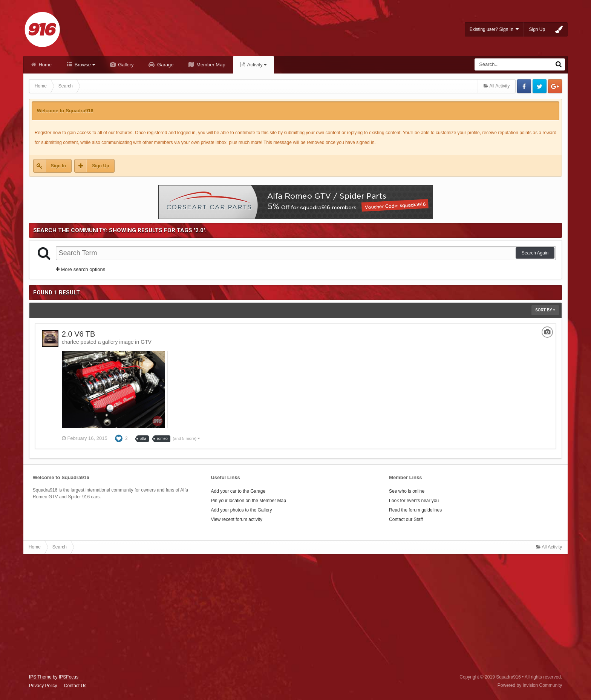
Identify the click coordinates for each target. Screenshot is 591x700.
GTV (146, 342)
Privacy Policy (43, 686)
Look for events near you (414, 501)
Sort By (545, 310)
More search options (80, 269)
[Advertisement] (295, 614)
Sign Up (537, 29)
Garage (165, 65)
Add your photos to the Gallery (241, 510)
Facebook (524, 86)
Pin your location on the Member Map (248, 501)
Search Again (535, 253)
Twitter (540, 86)
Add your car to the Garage (238, 491)
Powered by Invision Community (530, 685)
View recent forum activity (237, 519)
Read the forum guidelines (415, 510)
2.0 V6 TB (79, 334)
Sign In (58, 166)
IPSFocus (69, 677)
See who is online (407, 491)
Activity (256, 65)
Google (555, 86)
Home (44, 65)
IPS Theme (40, 677)
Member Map (210, 65)
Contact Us (75, 686)
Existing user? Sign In (494, 29)
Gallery (125, 65)
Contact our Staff (406, 519)
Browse (84, 65)
